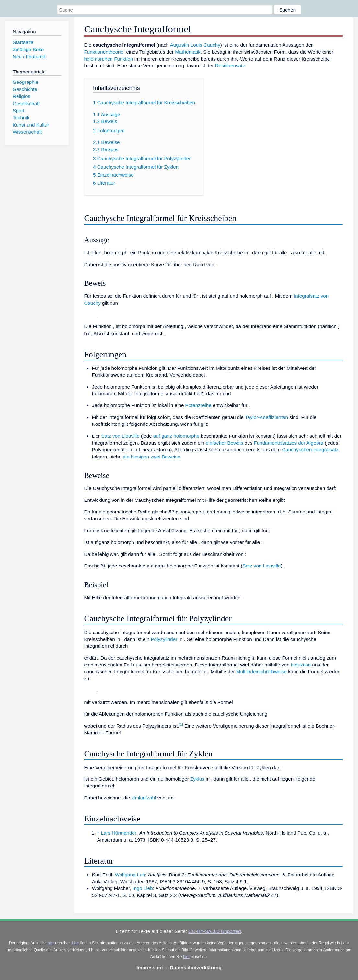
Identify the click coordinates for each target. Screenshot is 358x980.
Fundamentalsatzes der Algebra (288, 443)
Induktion (301, 665)
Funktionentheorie (104, 52)
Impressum (150, 968)
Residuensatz (230, 66)
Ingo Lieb (143, 888)
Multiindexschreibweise (261, 672)
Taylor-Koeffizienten (266, 417)
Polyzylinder (164, 639)
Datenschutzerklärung (196, 968)
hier (51, 943)
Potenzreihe (198, 405)
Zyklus (197, 779)
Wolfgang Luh (130, 875)
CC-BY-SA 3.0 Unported (214, 931)
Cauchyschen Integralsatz (310, 450)
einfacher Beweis (225, 443)
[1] (181, 724)
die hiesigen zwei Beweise (151, 457)
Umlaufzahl (144, 798)
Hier (75, 943)
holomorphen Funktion (108, 59)
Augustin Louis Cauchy (195, 45)
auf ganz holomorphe (176, 436)
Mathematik (188, 52)
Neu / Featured (29, 56)
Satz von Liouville (120, 436)
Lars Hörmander (119, 833)
